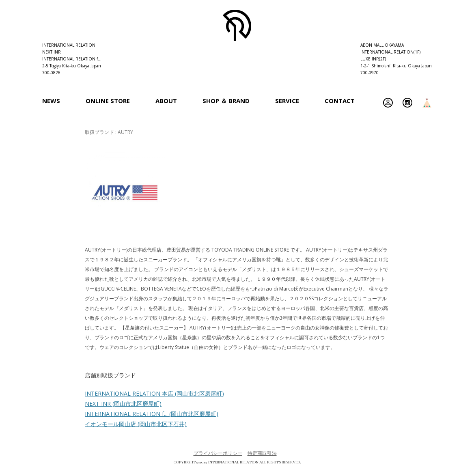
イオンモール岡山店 (136, 424)
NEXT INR (123, 404)
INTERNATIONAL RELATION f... (152, 414)
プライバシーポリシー (218, 453)
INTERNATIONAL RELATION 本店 (154, 393)
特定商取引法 (262, 453)
